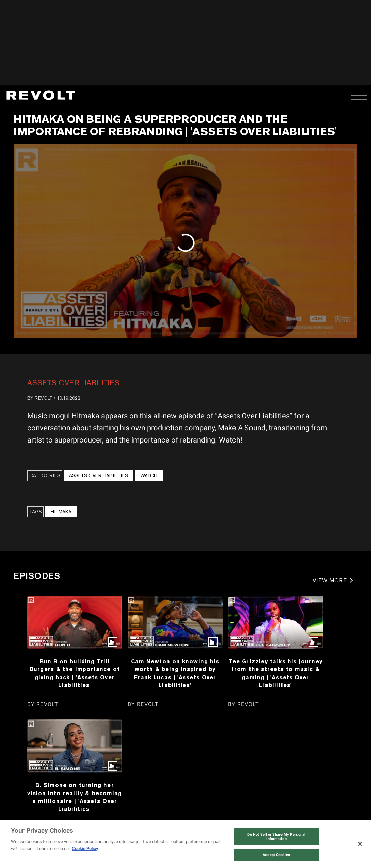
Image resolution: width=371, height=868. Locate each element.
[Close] (360, 844)
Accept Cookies (276, 855)
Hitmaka (61, 512)
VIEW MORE (330, 580)
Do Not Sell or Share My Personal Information (277, 837)
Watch (149, 475)
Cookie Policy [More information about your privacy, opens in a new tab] (85, 848)
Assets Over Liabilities (73, 383)
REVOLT (44, 398)
